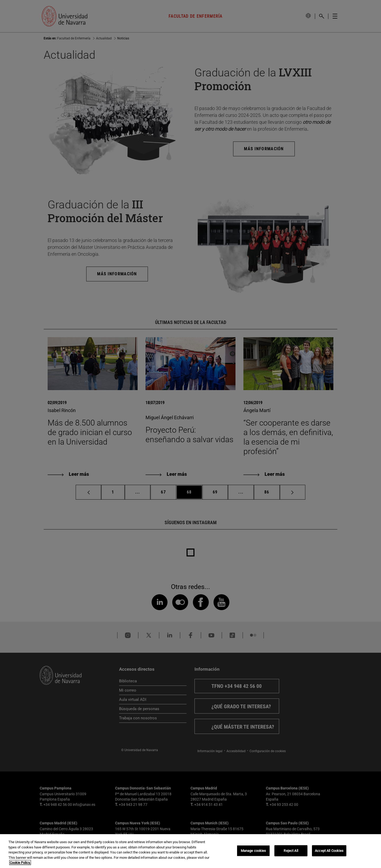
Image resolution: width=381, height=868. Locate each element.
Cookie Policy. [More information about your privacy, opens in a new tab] (20, 863)
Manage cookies (253, 851)
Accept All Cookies (329, 851)
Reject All (291, 851)
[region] (190, 851)
